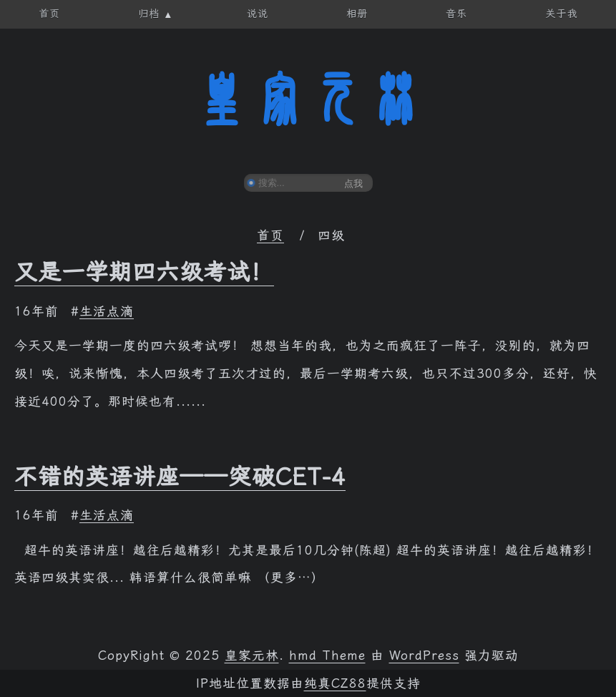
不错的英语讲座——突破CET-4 (180, 477)
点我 (353, 184)
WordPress (424, 655)
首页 (270, 235)
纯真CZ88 (335, 683)
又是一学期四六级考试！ (144, 272)
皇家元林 (308, 99)
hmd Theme (327, 655)
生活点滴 (107, 311)
